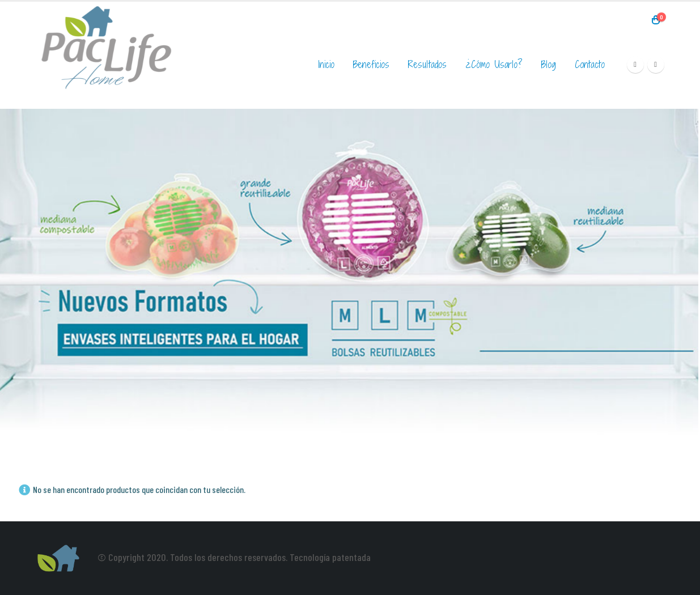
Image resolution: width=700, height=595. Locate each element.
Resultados (427, 64)
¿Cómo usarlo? (494, 64)
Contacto (590, 64)
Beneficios (371, 64)
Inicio (326, 64)
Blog (549, 64)
